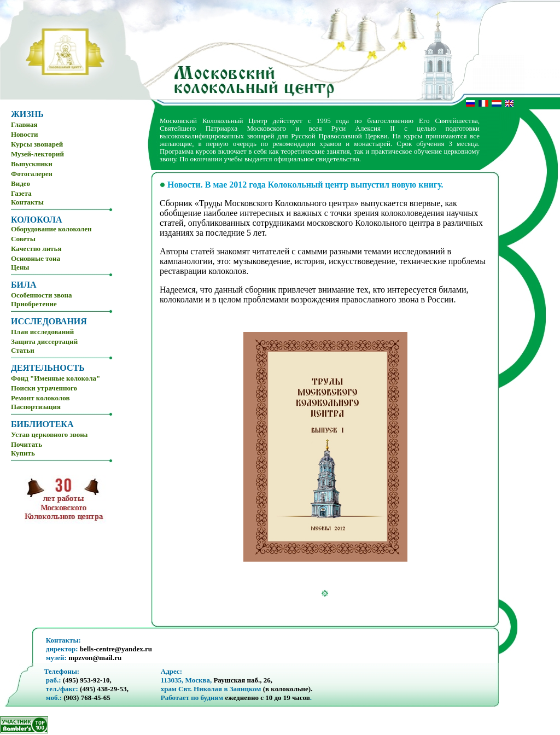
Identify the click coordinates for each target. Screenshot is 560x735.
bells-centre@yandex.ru (116, 649)
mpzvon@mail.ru (95, 658)
